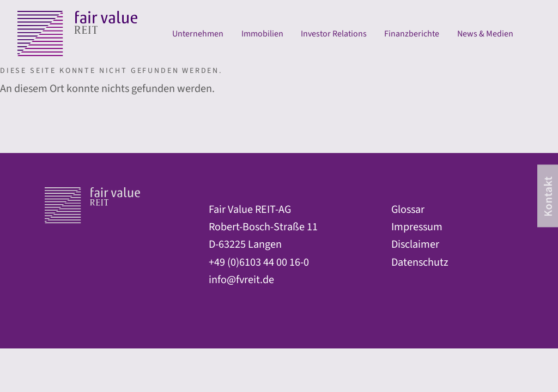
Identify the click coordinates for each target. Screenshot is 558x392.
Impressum (417, 227)
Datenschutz (420, 262)
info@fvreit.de (241, 280)
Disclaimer (415, 244)
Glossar (408, 209)
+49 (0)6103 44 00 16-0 (259, 262)
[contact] (548, 196)
